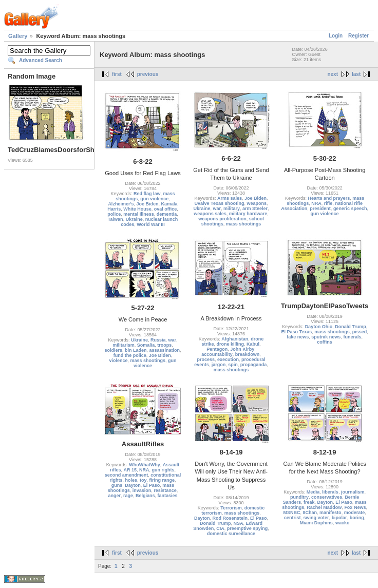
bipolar (339, 518)
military (232, 208)
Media (313, 492)
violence (118, 361)
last (356, 74)
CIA (220, 528)
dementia (167, 214)
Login (336, 36)
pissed (360, 332)
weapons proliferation (222, 219)
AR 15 (130, 470)
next (333, 74)
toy (143, 480)
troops (164, 345)
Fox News (355, 507)
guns (117, 485)
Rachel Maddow (324, 507)
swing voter (316, 518)
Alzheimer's (121, 204)
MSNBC (292, 513)
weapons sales (210, 214)
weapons (257, 203)
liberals (330, 492)
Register (358, 36)
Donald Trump (351, 327)
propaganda (254, 365)
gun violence (154, 199)
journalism (353, 492)
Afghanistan (235, 339)
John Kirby (242, 349)
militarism (124, 345)
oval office (166, 209)
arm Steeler (255, 208)
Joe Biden (148, 204)
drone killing (230, 344)
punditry (299, 497)
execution (228, 359)
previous (148, 74)
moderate (355, 513)
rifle (328, 203)
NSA (238, 523)
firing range (162, 480)
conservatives (327, 497)
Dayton (133, 485)
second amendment (127, 475)
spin (233, 365)
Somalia (146, 345)
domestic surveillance (231, 534)
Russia (158, 340)
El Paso (152, 485)
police (114, 214)
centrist (292, 518)
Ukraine (134, 219)
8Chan (310, 513)
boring (357, 518)
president (320, 208)
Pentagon (217, 349)
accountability (217, 354)
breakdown (248, 354)
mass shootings (244, 224)
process (206, 359)
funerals (352, 337)
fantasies (168, 496)
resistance (165, 490)
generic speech (350, 208)
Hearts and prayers (329, 198)
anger (114, 496)
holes (131, 480)
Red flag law (147, 194)
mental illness (139, 214)
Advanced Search (41, 60)
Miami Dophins (316, 523)
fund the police (130, 355)
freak (309, 502)
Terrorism (231, 508)
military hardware (248, 214)
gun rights (163, 470)
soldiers (113, 350)
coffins (325, 342)
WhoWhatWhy (144, 465)
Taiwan (116, 219)
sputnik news (326, 337)
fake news (298, 337)
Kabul (253, 344)
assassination (165, 350)
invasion (142, 490)
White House (137, 209)
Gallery (18, 36)
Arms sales (230, 198)
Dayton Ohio (319, 327)
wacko (343, 523)
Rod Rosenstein (230, 518)
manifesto (330, 513)
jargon (219, 365)
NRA (316, 203)
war (217, 208)
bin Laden (136, 350)
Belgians (145, 496)
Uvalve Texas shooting (220, 203)
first (117, 74)
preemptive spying (248, 528)
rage (128, 496)
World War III (151, 224)
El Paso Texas (296, 332)
